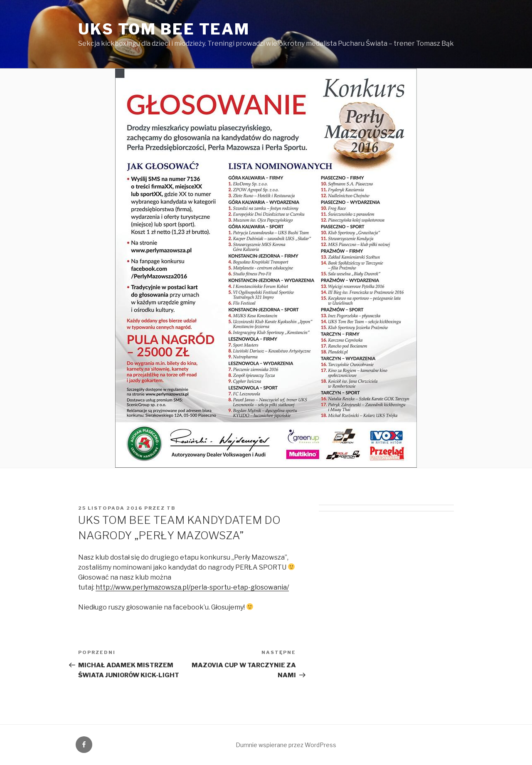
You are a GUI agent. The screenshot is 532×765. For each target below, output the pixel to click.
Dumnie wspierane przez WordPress (286, 745)
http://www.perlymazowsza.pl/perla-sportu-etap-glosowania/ (192, 587)
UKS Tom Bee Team (164, 29)
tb (171, 508)
